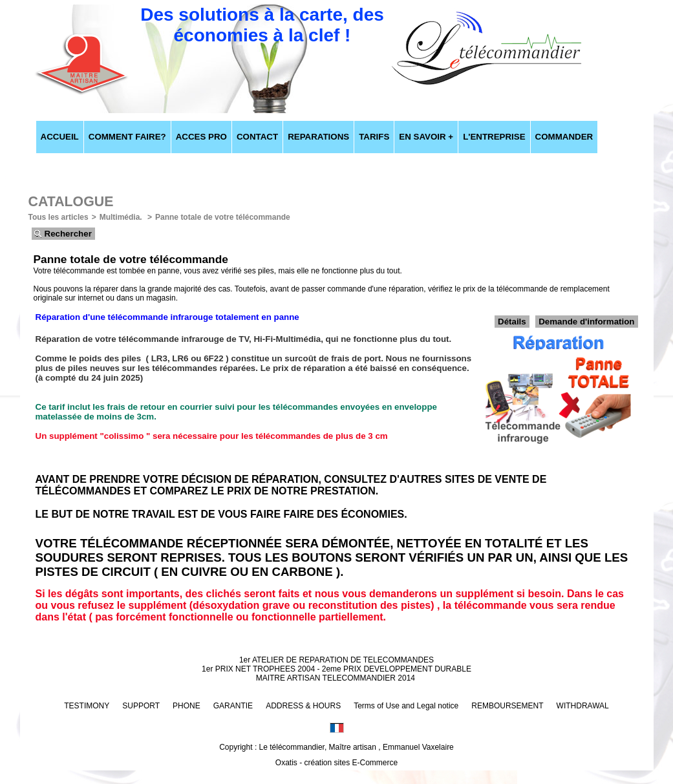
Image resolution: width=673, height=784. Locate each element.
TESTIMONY (87, 706)
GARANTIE (233, 706)
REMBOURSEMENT (507, 706)
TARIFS (374, 137)
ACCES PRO (201, 137)
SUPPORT (141, 706)
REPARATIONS (318, 137)
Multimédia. (122, 217)
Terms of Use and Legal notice (406, 706)
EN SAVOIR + (426, 137)
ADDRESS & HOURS (303, 706)
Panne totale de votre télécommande (223, 217)
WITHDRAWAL (583, 706)
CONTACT (257, 137)
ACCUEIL (60, 137)
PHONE (187, 706)
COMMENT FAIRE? (127, 137)
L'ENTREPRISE (494, 137)
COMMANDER (564, 137)
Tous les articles (59, 217)
